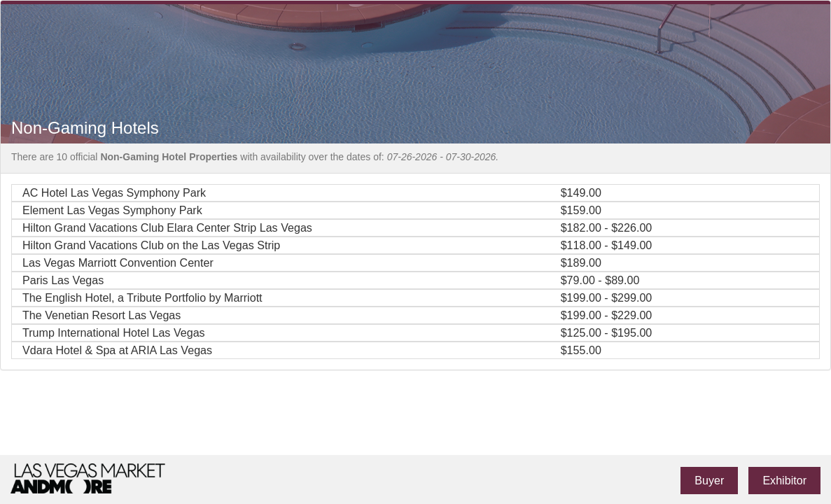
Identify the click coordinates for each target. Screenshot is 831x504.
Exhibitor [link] (784, 480)
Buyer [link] (709, 480)
